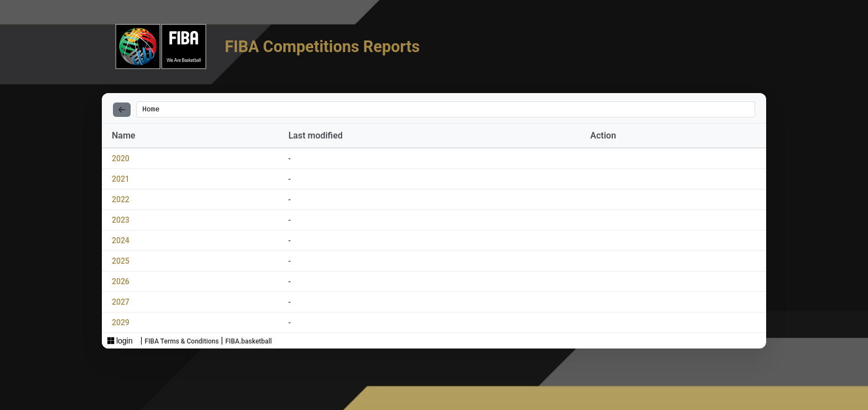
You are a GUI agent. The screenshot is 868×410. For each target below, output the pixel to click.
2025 (121, 263)
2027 (121, 304)
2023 (121, 222)
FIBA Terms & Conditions (182, 343)
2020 (121, 160)
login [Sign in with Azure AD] (120, 342)
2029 (121, 324)
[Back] (122, 110)
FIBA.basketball (249, 343)
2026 (121, 283)
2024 (121, 242)
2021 (121, 181)
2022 (121, 201)
